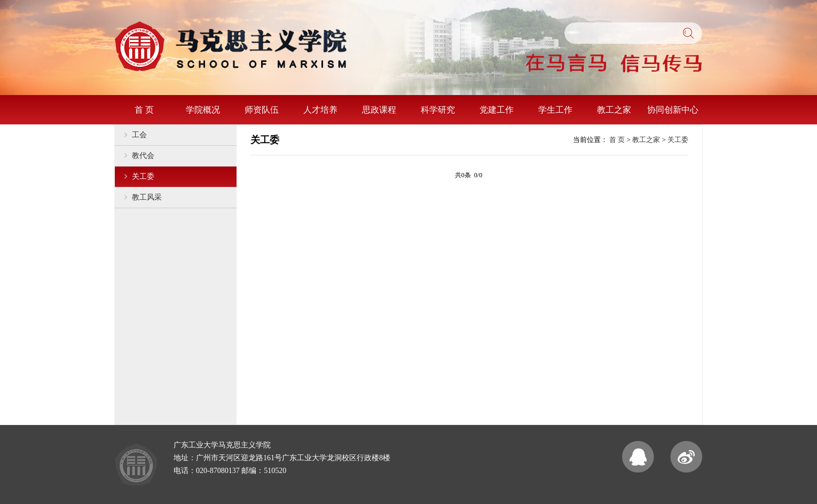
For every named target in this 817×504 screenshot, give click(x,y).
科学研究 (438, 110)
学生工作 (555, 110)
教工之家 (614, 110)
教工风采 (147, 197)
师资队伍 (262, 110)
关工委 (143, 176)
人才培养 (320, 110)
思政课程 (379, 110)
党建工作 (497, 110)
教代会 (143, 156)
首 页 (144, 110)
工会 (139, 135)
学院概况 (203, 110)
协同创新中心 (673, 110)
